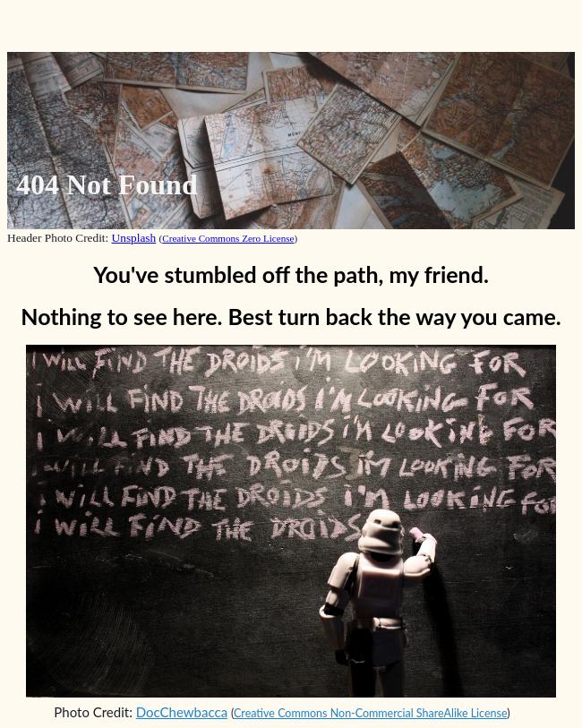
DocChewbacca (182, 712)
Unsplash (134, 238)
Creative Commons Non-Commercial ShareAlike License (370, 713)
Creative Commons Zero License (228, 238)
